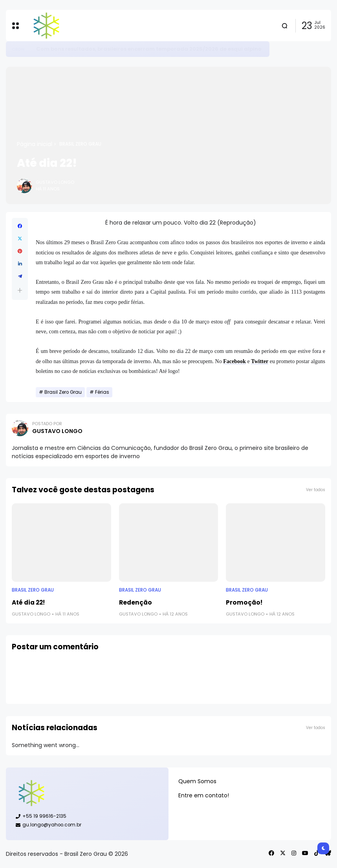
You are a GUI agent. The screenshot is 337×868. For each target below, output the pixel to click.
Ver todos (316, 490)
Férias (102, 392)
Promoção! (244, 602)
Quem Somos (197, 781)
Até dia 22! (28, 602)
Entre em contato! (204, 795)
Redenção (136, 602)
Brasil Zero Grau (80, 144)
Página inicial (35, 144)
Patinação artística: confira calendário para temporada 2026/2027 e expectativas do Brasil (163, 49)
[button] (20, 290)
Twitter (260, 361)
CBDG (18, 49)
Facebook (234, 361)
